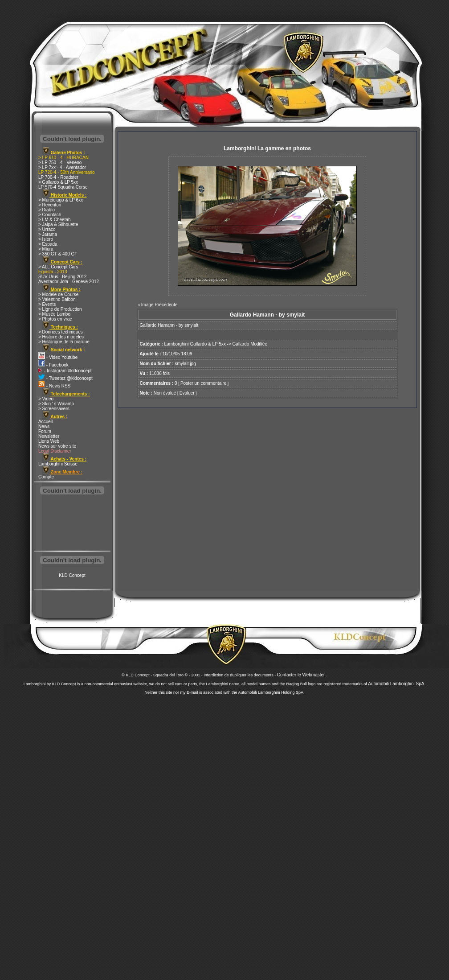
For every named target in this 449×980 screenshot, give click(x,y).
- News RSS (54, 386)
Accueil (45, 422)
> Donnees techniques (61, 332)
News (44, 426)
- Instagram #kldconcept (65, 371)
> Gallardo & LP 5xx (58, 182)
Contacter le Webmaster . (302, 675)
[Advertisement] (72, 523)
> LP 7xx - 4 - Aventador (62, 167)
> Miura (46, 249)
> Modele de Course (58, 294)
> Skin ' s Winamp (56, 404)
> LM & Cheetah (55, 220)
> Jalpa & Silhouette (58, 224)
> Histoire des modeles (61, 337)
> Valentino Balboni (57, 299)
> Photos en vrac (55, 319)
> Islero (46, 239)
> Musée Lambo (54, 314)
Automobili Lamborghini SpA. (397, 684)
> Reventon (50, 205)
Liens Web (49, 441)
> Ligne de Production (60, 309)
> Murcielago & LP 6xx (61, 200)
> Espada (48, 244)
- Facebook (53, 365)
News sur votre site (57, 446)
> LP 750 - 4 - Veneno (60, 163)
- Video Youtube (58, 357)
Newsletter (49, 436)
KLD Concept (72, 575)
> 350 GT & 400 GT (58, 254)
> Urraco (47, 229)
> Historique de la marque (64, 342)
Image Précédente (159, 305)
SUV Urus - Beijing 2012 (62, 277)
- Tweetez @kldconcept (65, 378)
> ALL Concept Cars (58, 267)
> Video (46, 399)
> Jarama (48, 234)
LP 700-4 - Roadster (58, 177)
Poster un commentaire (203, 383)
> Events (47, 304)
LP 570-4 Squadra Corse (63, 187)
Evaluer (187, 393)
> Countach (50, 215)
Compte (46, 477)
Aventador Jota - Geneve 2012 (69, 282)
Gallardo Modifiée (250, 344)
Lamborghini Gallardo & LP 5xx (195, 344)
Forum (45, 431)
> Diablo (47, 210)
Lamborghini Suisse (58, 464)
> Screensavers (54, 409)
